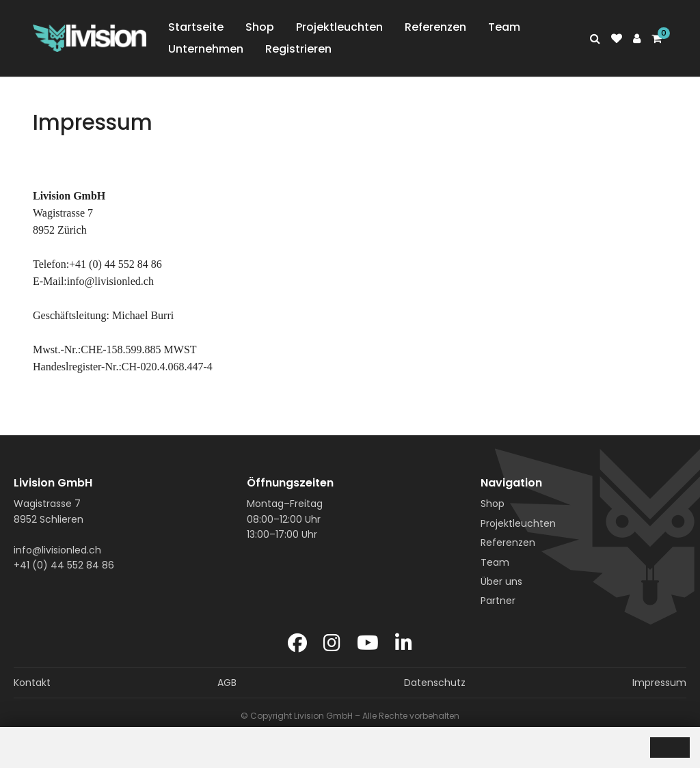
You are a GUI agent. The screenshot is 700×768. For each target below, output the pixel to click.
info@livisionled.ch (57, 550)
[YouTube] (368, 643)
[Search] (595, 39)
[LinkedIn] (404, 643)
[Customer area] (637, 39)
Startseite (196, 27)
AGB (227, 683)
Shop (260, 27)
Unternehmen (206, 49)
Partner (498, 601)
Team (504, 27)
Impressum (659, 683)
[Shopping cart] (657, 39)
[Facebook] (297, 643)
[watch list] (617, 39)
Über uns (501, 581)
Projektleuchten (339, 27)
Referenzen (435, 27)
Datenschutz (435, 683)
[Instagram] (332, 643)
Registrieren (298, 49)
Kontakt (32, 683)
